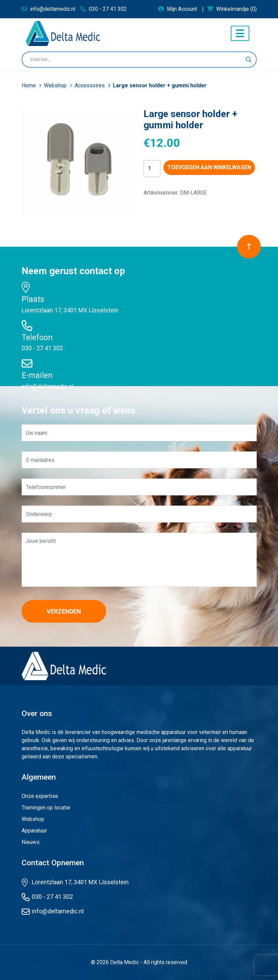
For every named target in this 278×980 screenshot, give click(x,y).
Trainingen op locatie (46, 808)
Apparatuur (34, 831)
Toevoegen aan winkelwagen (209, 167)
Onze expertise (40, 796)
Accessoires (90, 85)
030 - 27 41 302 (42, 348)
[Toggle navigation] (240, 33)
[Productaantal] (152, 169)
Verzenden (64, 611)
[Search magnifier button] (249, 60)
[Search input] (136, 60)
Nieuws (31, 842)
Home (29, 85)
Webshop (56, 85)
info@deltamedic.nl (48, 386)
